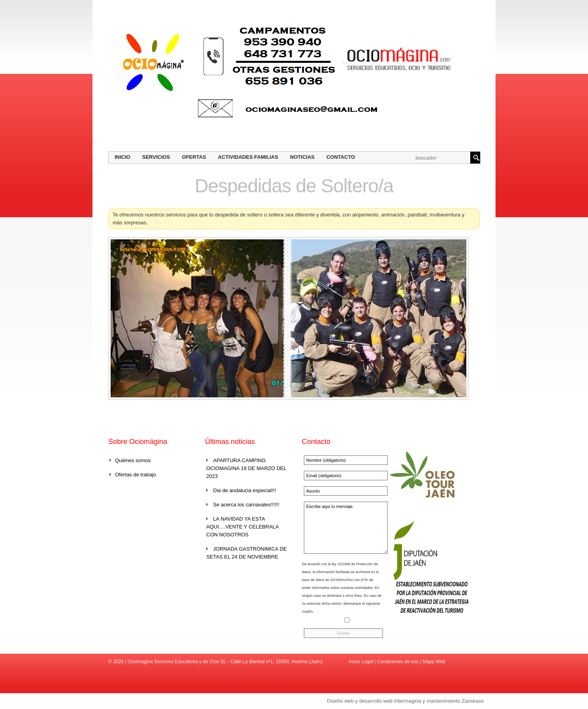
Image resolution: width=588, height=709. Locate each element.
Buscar (475, 158)
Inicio (122, 157)
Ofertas (194, 157)
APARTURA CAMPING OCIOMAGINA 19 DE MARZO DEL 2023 (246, 468)
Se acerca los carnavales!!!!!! (246, 505)
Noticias (302, 157)
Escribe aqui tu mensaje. (346, 528)
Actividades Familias (248, 157)
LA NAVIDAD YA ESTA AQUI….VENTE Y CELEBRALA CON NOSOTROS (242, 527)
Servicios (156, 157)
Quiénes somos (133, 460)
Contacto (341, 157)
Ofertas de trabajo (136, 475)
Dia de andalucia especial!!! (244, 490)
